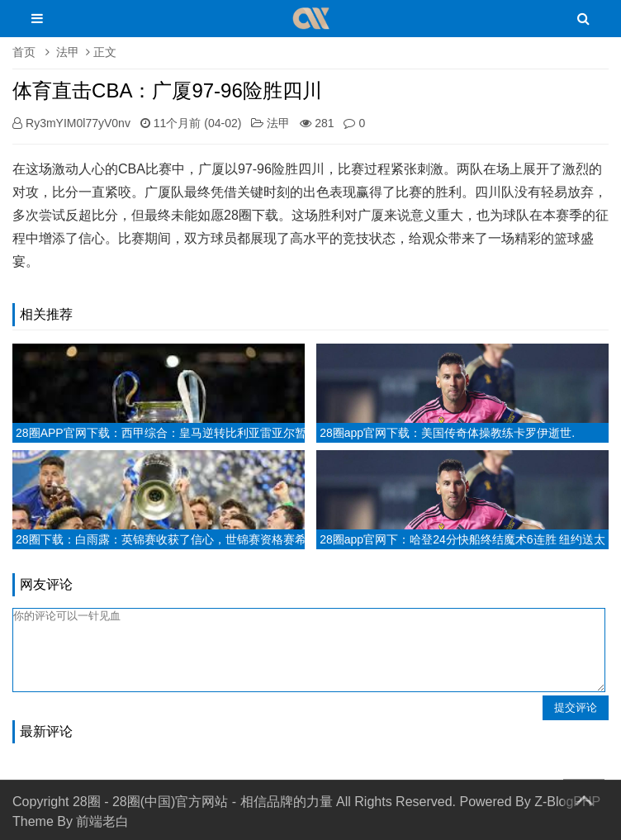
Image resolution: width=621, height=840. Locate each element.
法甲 (68, 52)
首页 (24, 52)
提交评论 (576, 707)
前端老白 (102, 821)
